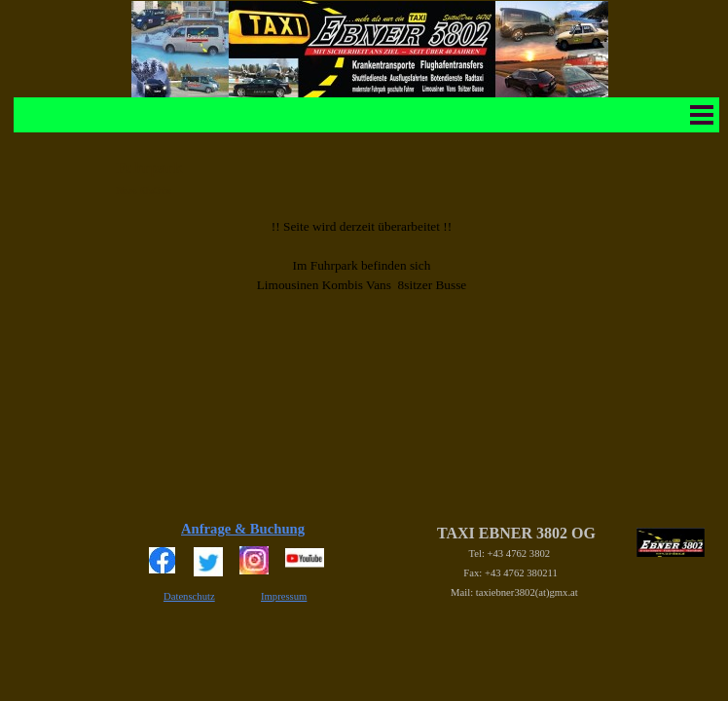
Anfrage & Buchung (243, 529)
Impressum (284, 596)
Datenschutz (189, 596)
